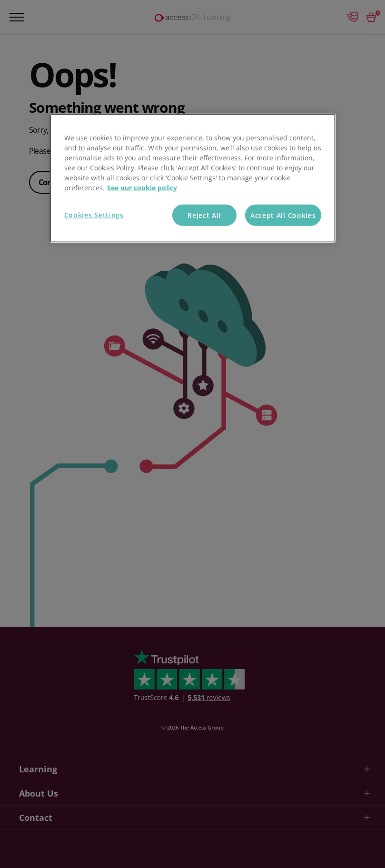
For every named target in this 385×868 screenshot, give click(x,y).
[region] (193, 178)
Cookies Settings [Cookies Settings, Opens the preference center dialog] (94, 214)
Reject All (204, 215)
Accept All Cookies (283, 215)
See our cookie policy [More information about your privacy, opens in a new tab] (142, 187)
